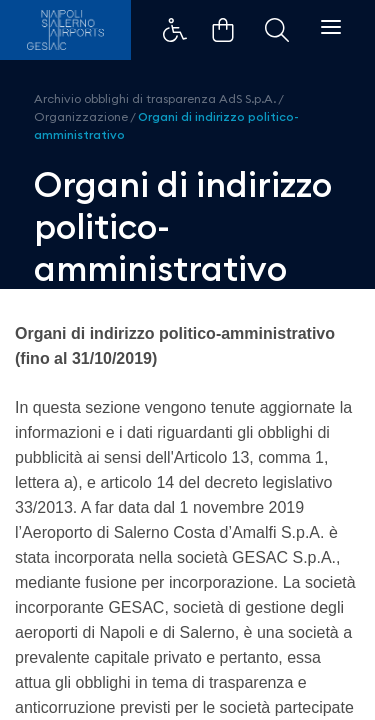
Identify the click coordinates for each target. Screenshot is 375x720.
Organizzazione (81, 116)
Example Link (175, 30)
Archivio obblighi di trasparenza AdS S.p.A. (155, 98)
